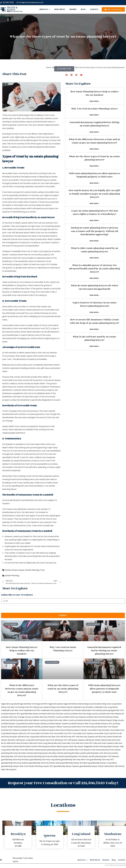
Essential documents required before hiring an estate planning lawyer (94, 124)
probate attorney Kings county (84, 714)
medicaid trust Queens (51, 710)
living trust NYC (26, 707)
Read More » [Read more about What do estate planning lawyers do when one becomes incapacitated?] (94, 295)
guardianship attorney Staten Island (45, 763)
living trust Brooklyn (93, 704)
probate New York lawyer (107, 727)
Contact (94, 9)
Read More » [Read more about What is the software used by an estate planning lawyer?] (94, 346)
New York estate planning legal (101, 710)
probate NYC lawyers (29, 730)
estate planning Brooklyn (69, 753)
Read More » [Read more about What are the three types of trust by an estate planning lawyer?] (94, 166)
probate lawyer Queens (58, 724)
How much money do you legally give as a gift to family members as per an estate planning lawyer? (95, 194)
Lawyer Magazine (85, 746)
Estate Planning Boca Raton (44, 746)
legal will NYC (42, 704)
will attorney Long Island (29, 737)
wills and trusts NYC (84, 743)
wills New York (18, 750)
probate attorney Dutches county (54, 714)
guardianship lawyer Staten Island (95, 766)
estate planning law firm (15, 11)
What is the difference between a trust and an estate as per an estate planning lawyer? (94, 141)
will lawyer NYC (61, 740)
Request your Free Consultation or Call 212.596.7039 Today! (63, 782)
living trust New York (10, 707)
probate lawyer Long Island (13, 724)
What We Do (60, 9)
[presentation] (18, 608)
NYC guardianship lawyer (28, 714)
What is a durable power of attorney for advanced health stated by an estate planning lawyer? (94, 269)
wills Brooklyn (25, 746)
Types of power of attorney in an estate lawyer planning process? (94, 304)
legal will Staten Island (73, 704)
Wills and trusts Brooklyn (18, 743)
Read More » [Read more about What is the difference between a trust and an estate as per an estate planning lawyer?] (94, 149)
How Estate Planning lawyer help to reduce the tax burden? (94, 93)
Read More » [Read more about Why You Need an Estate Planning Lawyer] (94, 115)
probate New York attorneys (82, 727)
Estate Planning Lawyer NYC (41, 766)
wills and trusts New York (64, 743)
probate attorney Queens (74, 717)
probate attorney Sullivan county (31, 720)
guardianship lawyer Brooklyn (75, 763)
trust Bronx (114, 733)
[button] (67, 75)
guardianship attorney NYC (102, 760)
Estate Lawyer (18, 570)
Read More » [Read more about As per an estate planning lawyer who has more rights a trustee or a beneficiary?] (94, 220)
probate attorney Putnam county (47, 717)
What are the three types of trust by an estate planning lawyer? (94, 158)
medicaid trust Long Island (106, 707)
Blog (83, 9)
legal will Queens (56, 704)
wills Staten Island (32, 750)
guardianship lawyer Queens (66, 766)
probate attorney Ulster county (61, 720)
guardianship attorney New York (75, 760)
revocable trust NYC (63, 733)
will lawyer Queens (77, 740)
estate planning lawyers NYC (54, 750)
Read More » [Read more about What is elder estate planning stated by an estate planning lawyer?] (94, 258)
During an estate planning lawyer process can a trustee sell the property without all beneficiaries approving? (94, 231)
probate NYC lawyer (10, 730)
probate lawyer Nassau (36, 724)
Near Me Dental (117, 766)
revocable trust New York (42, 733)
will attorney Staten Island (107, 737)
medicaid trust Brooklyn (83, 707)
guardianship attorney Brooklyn (15, 760)
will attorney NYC (68, 737)
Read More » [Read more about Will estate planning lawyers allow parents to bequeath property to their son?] (94, 183)
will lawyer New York (45, 740)
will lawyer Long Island (26, 740)
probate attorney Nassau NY (111, 714)
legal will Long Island (10, 704)
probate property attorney (52, 730)
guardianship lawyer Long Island (102, 763)
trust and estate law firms (103, 750)
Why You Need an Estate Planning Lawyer (94, 109)
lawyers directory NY (21, 733)
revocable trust (101, 733)
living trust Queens (42, 707)
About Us (45, 9)
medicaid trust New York (12, 710)
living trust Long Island (112, 704)
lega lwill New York (28, 704)
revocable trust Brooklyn (99, 730)
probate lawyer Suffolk (30, 727)
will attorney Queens (85, 737)
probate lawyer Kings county (111, 720)
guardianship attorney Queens (15, 763)
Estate (8, 570)
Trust (42, 570)
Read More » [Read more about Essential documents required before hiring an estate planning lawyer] (94, 132)
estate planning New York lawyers (104, 756)
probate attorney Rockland (98, 717)
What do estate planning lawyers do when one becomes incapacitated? (95, 287)
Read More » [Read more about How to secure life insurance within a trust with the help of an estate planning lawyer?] (94, 329)
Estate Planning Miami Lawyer (106, 746)
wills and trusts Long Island (41, 743)
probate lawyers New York (81, 724)
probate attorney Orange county (16, 717)
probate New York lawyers (79, 750)
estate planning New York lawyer (74, 756)
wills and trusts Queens (104, 743)
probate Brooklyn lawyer (86, 720)
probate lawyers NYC (103, 724)
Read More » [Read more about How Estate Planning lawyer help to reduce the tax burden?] (94, 101)
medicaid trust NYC (32, 710)
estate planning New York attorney (96, 753)
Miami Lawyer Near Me (67, 746)
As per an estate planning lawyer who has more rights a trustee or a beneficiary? (94, 212)
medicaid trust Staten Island (74, 710)
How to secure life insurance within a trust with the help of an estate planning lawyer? (94, 321)
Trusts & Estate (12, 9)
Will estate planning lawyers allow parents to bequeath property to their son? (95, 175)
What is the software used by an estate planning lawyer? (94, 338)
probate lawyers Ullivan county (55, 727)
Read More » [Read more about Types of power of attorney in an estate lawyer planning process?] (94, 312)
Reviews (73, 9)
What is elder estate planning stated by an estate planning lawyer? (95, 250)
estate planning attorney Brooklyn (43, 756)
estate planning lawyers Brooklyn (42, 753)
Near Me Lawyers (9, 769)
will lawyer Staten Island (96, 740)
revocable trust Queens (83, 733)
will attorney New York (50, 737)
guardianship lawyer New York (15, 766)
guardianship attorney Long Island (45, 760)
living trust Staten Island (61, 707)
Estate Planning (32, 570)
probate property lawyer (76, 730)
